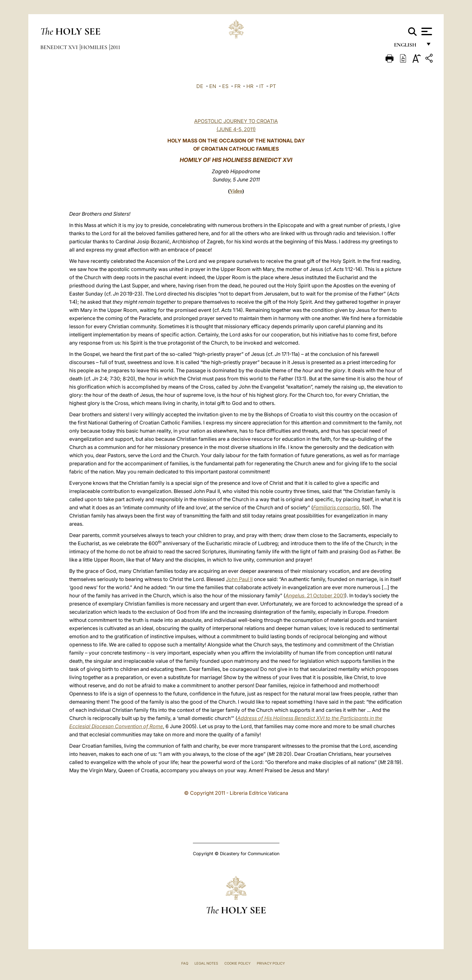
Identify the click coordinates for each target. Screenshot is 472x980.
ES (225, 86)
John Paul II (239, 579)
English (408, 46)
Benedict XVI (60, 47)
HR (250, 86)
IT (261, 86)
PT (273, 86)
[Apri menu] (426, 31)
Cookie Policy (237, 963)
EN (213, 86)
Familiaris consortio (336, 507)
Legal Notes (206, 963)
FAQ (185, 963)
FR (237, 86)
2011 (115, 47)
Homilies (95, 47)
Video (236, 191)
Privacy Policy (271, 963)
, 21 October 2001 (315, 595)
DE (200, 86)
